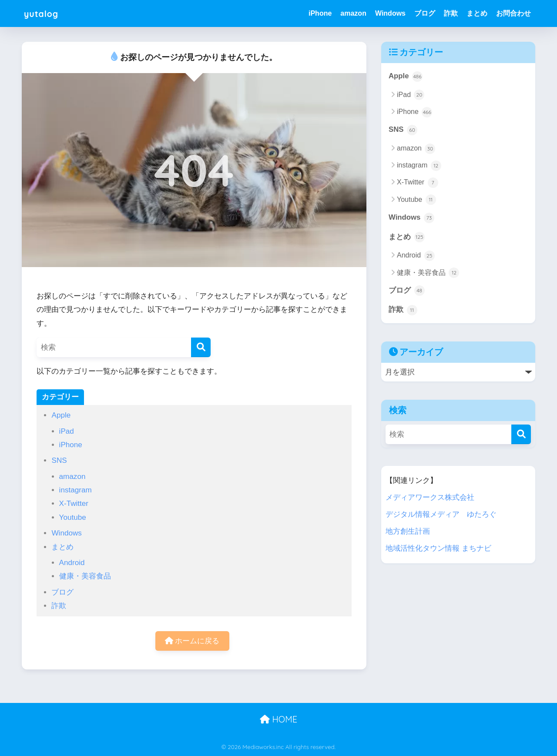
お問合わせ (513, 13)
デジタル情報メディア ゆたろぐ (441, 514)
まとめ (477, 13)
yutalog (44, 13)
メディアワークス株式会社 (430, 497)
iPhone (320, 13)
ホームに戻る (192, 641)
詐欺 (451, 13)
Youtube (73, 517)
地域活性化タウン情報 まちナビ (438, 548)
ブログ (425, 13)
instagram (75, 490)
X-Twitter (74, 503)
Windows (390, 13)
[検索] (201, 347)
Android (72, 563)
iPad (67, 431)
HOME (278, 719)
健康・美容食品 (85, 576)
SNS (59, 460)
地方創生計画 (408, 531)
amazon (353, 13)
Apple (61, 415)
